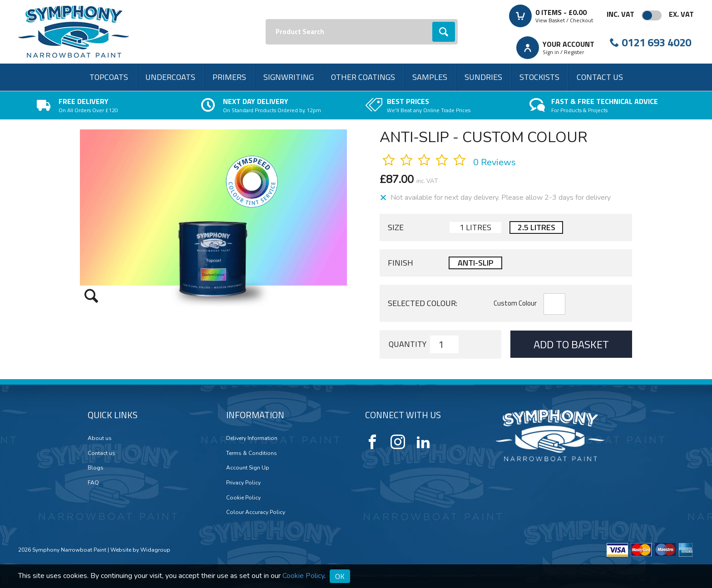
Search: (266, 19)
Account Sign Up (248, 468)
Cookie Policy (243, 498)
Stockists (539, 77)
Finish (400, 263)
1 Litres (475, 227)
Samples (430, 77)
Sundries (483, 77)
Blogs (96, 468)
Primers (229, 77)
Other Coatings (363, 77)
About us (100, 438)
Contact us (600, 77)
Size (396, 227)
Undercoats (170, 77)
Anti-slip (475, 263)
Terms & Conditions (252, 453)
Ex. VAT (681, 14)
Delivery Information (252, 438)
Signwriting (289, 77)
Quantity (408, 344)
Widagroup (155, 550)
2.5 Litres (536, 227)
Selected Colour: (423, 303)
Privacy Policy (243, 483)
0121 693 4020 (656, 42)
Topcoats (109, 77)
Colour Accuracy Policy (256, 512)
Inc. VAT (621, 14)
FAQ (93, 483)
